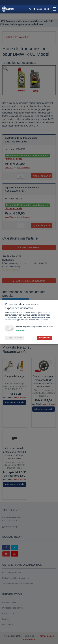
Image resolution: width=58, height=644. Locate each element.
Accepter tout (45, 338)
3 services (19, 330)
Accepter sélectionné (14, 338)
